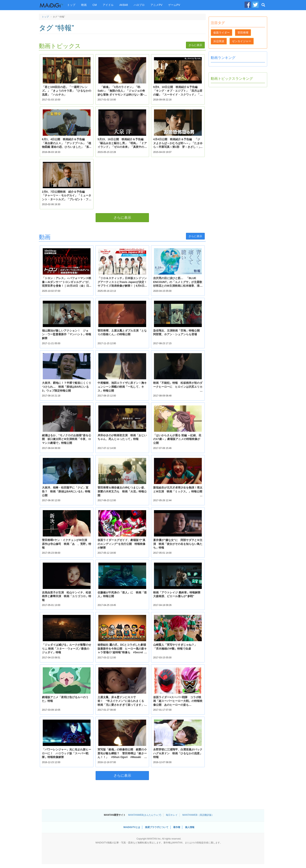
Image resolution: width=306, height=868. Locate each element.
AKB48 (124, 5)
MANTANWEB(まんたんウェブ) (145, 815)
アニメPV (156, 5)
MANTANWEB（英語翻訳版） (198, 815)
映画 (84, 5)
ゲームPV (174, 5)
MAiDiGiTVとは (132, 827)
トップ (71, 5)
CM (95, 5)
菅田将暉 (243, 33)
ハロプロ (139, 5)
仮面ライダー (221, 33)
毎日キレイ (172, 815)
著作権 (177, 827)
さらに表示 (195, 45)
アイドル (108, 5)
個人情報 (190, 827)
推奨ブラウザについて (157, 827)
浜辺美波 (219, 41)
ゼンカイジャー (242, 41)
